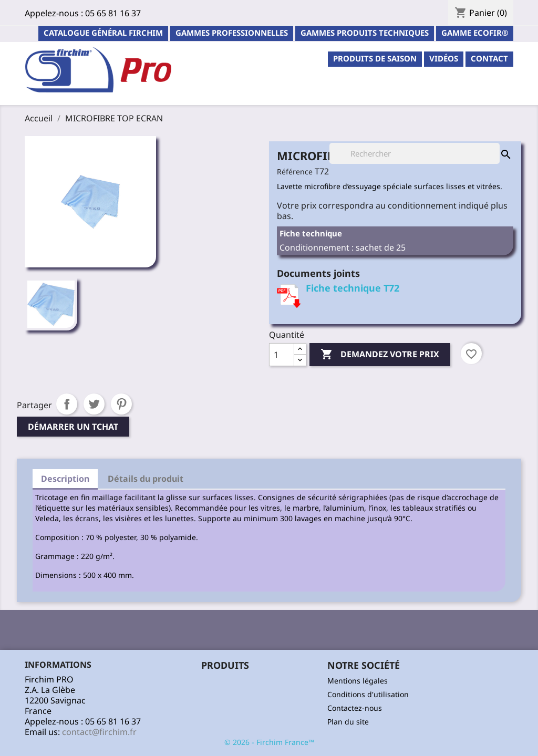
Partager (67, 404)
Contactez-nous (355, 708)
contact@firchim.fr (99, 732)
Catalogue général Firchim (103, 33)
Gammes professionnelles (232, 33)
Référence (295, 172)
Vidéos (444, 58)
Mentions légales (358, 681)
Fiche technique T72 (353, 288)
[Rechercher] (415, 153)
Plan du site (348, 722)
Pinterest (121, 404)
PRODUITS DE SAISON (375, 58)
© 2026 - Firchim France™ (269, 742)
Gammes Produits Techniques (365, 33)
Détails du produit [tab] (146, 479)
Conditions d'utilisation (368, 694)
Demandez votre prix (380, 355)
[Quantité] (282, 355)
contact (489, 58)
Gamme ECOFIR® (475, 33)
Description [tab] (65, 479)
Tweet (94, 404)
